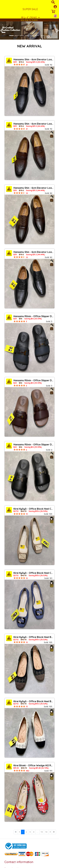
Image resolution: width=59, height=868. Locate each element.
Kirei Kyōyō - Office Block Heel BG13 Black (34, 637)
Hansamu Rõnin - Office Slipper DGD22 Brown (34, 380)
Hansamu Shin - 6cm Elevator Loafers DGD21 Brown (34, 124)
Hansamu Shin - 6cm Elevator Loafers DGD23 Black (34, 252)
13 (42, 832)
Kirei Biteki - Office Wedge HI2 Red (34, 765)
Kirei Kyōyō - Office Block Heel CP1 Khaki (34, 509)
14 (46, 832)
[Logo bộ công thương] (16, 846)
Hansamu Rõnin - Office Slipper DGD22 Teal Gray (34, 316)
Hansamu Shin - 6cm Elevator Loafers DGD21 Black (34, 59)
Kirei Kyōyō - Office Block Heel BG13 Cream (34, 701)
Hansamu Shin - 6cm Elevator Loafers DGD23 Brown (34, 188)
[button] (1, 31)
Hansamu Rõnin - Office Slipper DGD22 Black (34, 444)
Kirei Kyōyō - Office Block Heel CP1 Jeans (34, 573)
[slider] (19, 65)
